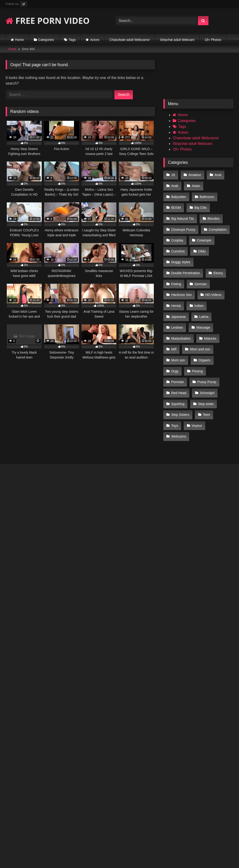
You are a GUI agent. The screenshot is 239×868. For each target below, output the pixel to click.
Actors (95, 40)
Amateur (194, 175)
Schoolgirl (178, 362)
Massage (202, 303)
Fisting (176, 264)
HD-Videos (213, 273)
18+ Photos (213, 40)
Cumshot (205, 234)
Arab (175, 185)
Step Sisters (209, 372)
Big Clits (177, 204)
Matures (209, 313)
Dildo (175, 244)
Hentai (176, 283)
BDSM (203, 194)
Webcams (179, 392)
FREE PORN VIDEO (48, 21)
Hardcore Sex (181, 273)
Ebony (217, 254)
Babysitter (220, 185)
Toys (195, 382)
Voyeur (216, 382)
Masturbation (181, 313)
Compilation (180, 224)
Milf (174, 323)
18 (173, 175)
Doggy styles (201, 244)
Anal (217, 175)
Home (19, 40)
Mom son (178, 333)
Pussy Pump (181, 353)
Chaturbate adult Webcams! (130, 40)
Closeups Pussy (208, 214)
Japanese (178, 293)
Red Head (210, 353)
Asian (195, 185)
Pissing (197, 343)
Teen (175, 382)
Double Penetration (185, 254)
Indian (198, 283)
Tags (72, 40)
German (200, 264)
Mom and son (199, 323)
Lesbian (177, 303)
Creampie (178, 234)
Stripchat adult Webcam (177, 40)
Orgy (175, 343)
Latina (203, 293)
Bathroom (178, 194)
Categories (46, 40)
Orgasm (204, 333)
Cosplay (208, 224)
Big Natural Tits (208, 204)
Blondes (177, 214)
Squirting (205, 362)
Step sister (179, 372)
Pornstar (221, 343)
